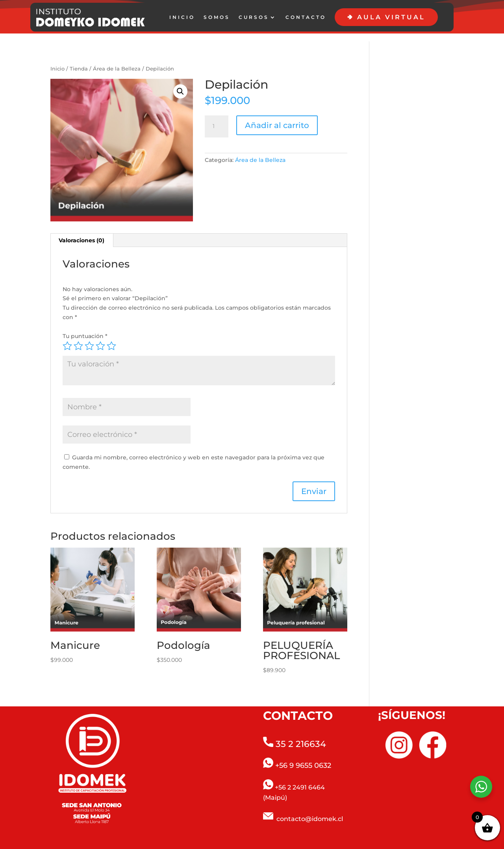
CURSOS (254, 17)
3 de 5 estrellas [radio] (89, 338)
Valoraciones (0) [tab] (82, 232)
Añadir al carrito (277, 117)
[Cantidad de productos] (217, 119)
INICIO (182, 17)
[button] (180, 84)
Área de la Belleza (117, 61)
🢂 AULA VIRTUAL (386, 17)
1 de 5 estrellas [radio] (67, 338)
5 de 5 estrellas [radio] (111, 338)
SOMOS (217, 17)
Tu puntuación (85, 328)
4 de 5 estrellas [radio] (100, 338)
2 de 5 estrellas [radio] (78, 338)
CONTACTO (306, 17)
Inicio (57, 61)
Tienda (79, 61)
